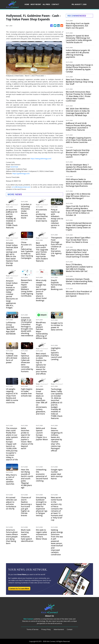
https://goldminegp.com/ (21, 174)
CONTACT (55, 4)
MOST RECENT (36, 4)
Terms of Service (32, 629)
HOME (27, 4)
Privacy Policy (46, 629)
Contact (70, 629)
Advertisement (59, 629)
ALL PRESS (46, 4)
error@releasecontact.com (21, 187)
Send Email (14, 167)
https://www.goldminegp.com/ (41, 159)
